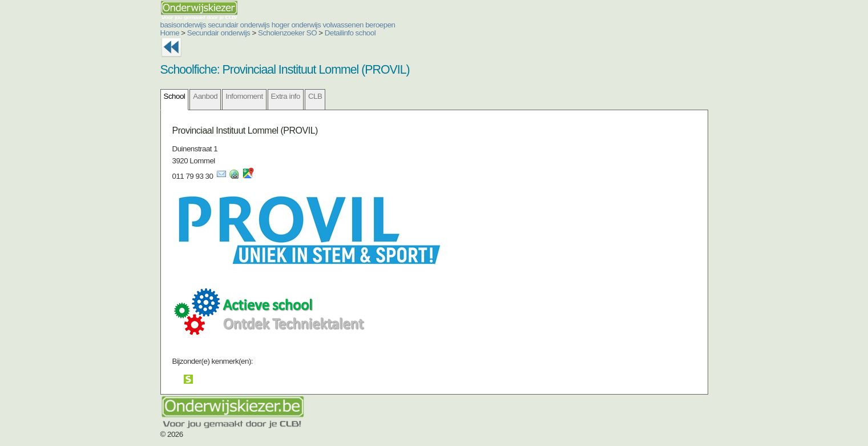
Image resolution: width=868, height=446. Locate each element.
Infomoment (244, 96)
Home (170, 33)
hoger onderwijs (296, 25)
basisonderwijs (183, 25)
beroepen (380, 25)
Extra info (286, 96)
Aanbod (205, 96)
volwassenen (343, 25)
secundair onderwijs (239, 25)
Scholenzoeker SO (287, 33)
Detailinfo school (350, 33)
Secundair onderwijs (219, 33)
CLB (315, 96)
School (175, 96)
